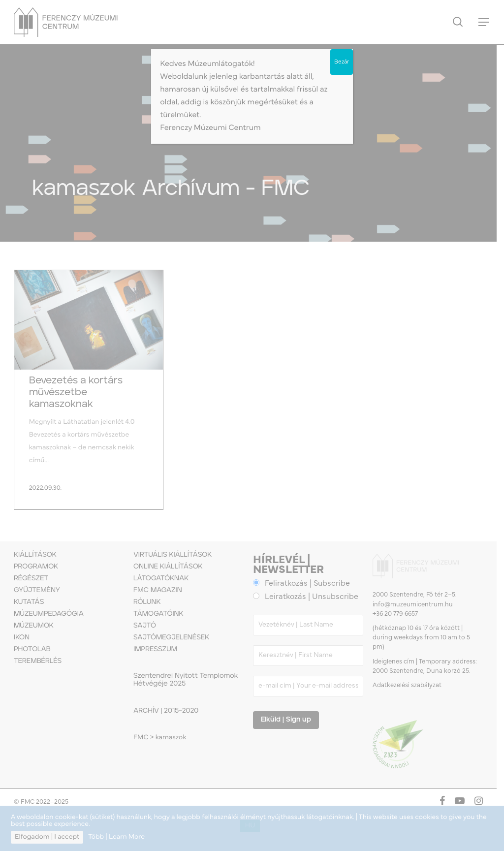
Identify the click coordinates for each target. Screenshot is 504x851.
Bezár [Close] (342, 62)
